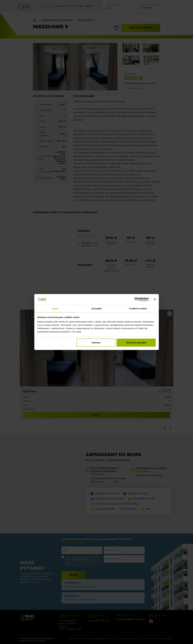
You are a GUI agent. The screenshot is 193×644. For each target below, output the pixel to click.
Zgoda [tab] (55, 309)
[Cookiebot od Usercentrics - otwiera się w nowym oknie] (136, 299)
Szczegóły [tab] (96, 309)
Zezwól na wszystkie (136, 343)
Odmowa (96, 343)
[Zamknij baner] (155, 299)
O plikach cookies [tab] (138, 309)
